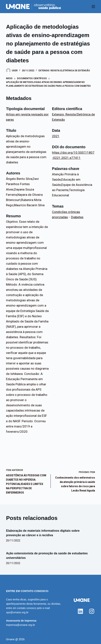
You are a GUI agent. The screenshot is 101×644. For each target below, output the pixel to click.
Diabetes (77, 217)
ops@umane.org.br (17, 612)
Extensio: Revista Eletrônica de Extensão (64, 71)
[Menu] (93, 7)
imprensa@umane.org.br (20, 625)
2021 (56, 136)
